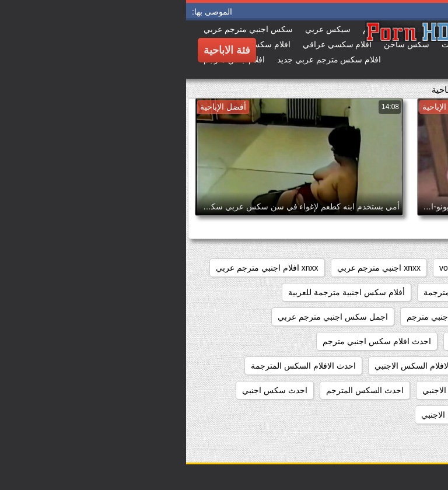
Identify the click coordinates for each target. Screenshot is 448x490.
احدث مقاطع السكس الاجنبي (284, 415)
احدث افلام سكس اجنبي (306, 341)
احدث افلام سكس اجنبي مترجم (191, 341)
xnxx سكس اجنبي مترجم (391, 292)
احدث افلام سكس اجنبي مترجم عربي (370, 366)
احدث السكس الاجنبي (274, 390)
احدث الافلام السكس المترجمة (117, 366)
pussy (356, 268)
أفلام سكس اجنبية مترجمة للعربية (160, 292)
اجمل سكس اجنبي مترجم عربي (147, 317)
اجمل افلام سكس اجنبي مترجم (274, 317)
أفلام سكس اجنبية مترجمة (283, 292)
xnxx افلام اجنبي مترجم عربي (81, 268)
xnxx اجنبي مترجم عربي (193, 268)
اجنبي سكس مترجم (400, 341)
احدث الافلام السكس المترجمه (381, 390)
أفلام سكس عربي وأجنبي (390, 317)
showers (311, 268)
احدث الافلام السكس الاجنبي (237, 366)
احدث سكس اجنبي (89, 390)
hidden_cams (410, 268)
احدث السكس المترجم (179, 390)
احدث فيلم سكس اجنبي (393, 415)
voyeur (265, 268)
